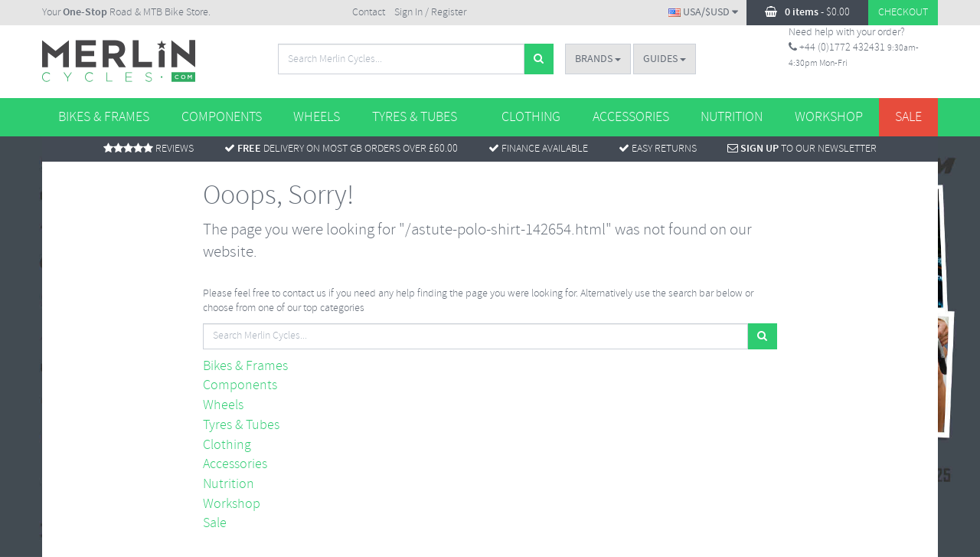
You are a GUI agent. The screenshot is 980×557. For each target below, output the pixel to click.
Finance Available (538, 149)
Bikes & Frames (104, 117)
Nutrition (732, 117)
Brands (598, 59)
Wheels (317, 117)
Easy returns (658, 149)
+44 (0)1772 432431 (837, 48)
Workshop (829, 117)
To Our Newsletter (802, 149)
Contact (369, 13)
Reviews (149, 149)
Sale (908, 117)
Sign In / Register (430, 13)
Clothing (531, 117)
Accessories (631, 117)
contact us (304, 294)
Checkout (903, 13)
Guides (665, 59)
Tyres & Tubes (415, 117)
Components (222, 117)
